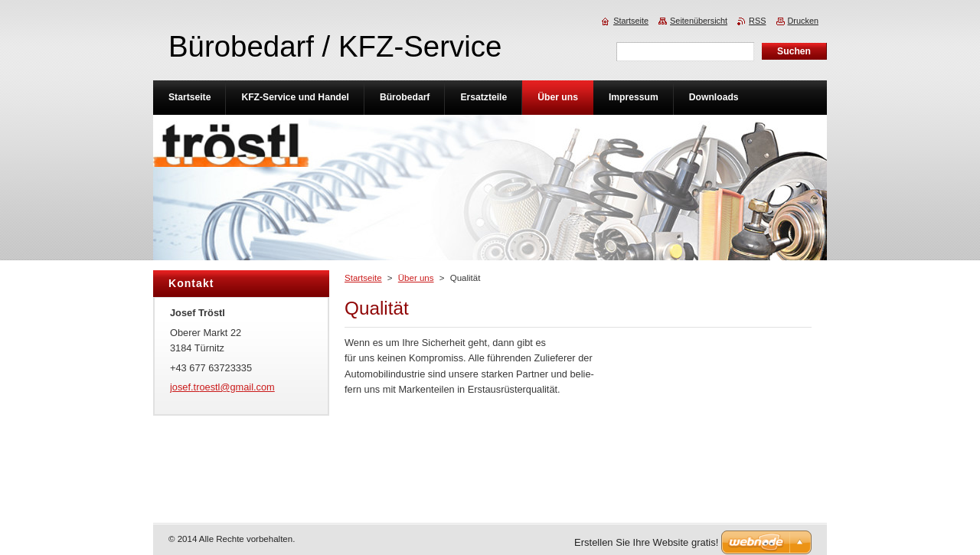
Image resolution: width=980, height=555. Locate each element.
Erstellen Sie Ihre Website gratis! (646, 542)
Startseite (363, 278)
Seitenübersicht (699, 21)
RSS (757, 21)
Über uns (416, 278)
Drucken (804, 21)
